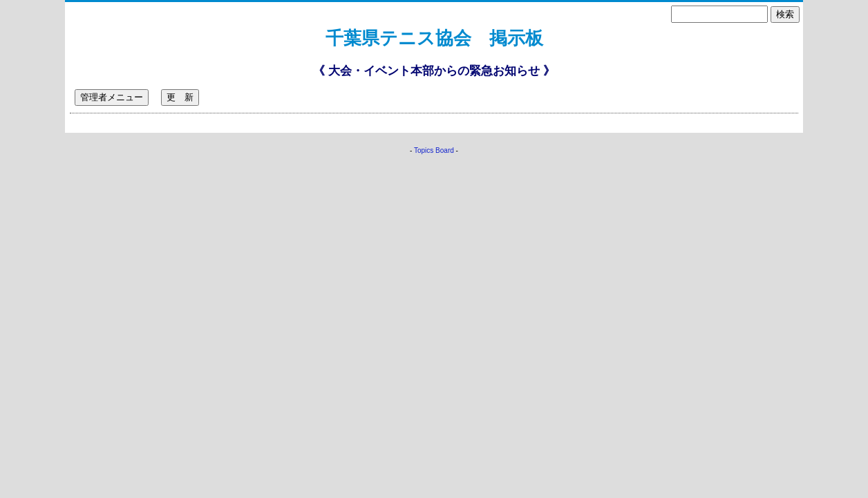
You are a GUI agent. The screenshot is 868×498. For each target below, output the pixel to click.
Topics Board (434, 150)
